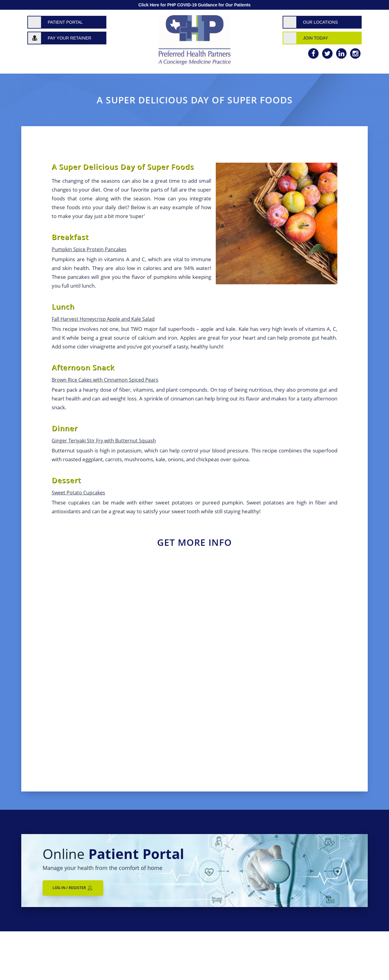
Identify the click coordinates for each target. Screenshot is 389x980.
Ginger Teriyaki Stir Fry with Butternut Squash (104, 441)
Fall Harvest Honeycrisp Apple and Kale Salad (103, 319)
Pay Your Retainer (69, 38)
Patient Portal (65, 22)
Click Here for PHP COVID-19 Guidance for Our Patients (194, 5)
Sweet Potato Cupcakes (78, 493)
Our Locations (320, 22)
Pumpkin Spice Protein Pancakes (89, 249)
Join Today (315, 38)
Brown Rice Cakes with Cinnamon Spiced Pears (105, 380)
